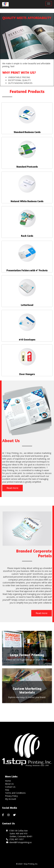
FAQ (7, 790)
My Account (11, 799)
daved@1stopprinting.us (19, 842)
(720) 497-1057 (15, 839)
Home (8, 781)
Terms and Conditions (15, 793)
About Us (9, 784)
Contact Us (10, 787)
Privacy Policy (11, 796)
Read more (12, 488)
